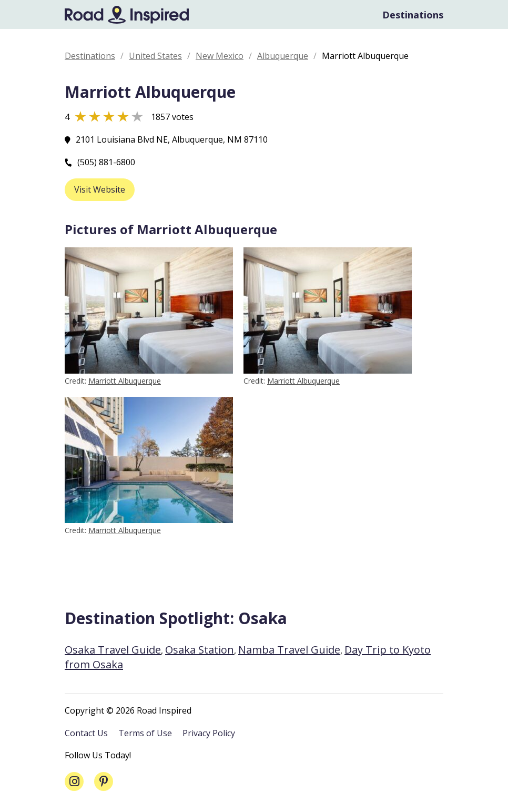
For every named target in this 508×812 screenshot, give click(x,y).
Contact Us (86, 733)
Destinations (413, 15)
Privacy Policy (209, 733)
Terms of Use (145, 733)
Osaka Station (200, 650)
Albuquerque (283, 56)
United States (155, 56)
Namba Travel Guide (289, 650)
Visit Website (100, 189)
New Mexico (220, 56)
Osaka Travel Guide (113, 650)
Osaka (263, 618)
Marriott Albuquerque (125, 381)
